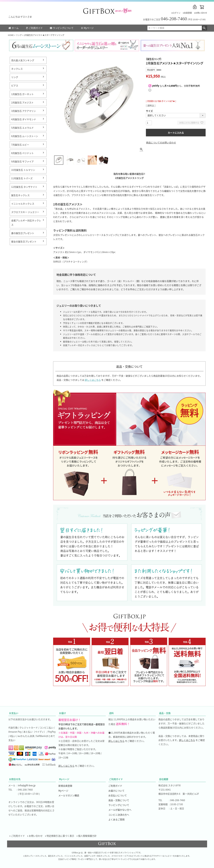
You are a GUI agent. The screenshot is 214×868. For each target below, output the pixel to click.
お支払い (14, 713)
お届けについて (116, 791)
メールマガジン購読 (69, 795)
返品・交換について (119, 800)
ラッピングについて (62, 28)
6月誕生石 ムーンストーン (25, 136)
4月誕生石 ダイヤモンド (24, 119)
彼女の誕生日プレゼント (24, 241)
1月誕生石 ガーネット (22, 94)
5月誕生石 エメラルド (22, 128)
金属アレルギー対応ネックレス (26, 222)
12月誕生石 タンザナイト (24, 187)
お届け (63, 713)
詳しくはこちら (93, 380)
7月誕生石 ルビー (20, 145)
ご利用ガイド (34, 28)
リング (19, 35)
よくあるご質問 (116, 819)
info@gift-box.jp (27, 785)
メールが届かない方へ (120, 810)
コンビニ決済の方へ (119, 815)
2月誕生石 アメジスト (22, 102)
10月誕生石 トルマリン (23, 170)
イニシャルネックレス (23, 204)
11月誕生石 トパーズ (22, 178)
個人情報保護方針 (87, 836)
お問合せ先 (15, 779)
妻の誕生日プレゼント (23, 233)
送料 (111, 713)
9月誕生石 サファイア (22, 161)
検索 (204, 28)
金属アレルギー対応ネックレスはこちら (82, 345)
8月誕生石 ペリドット (22, 153)
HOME (11, 35)
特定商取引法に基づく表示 (60, 836)
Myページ (87, 28)
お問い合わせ (201, 13)
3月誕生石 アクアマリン (24, 111)
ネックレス (17, 69)
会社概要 (164, 779)
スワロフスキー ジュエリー (25, 212)
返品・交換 (165, 713)
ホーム (13, 28)
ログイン (176, 13)
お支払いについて (118, 795)
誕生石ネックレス (20, 195)
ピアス (15, 85)
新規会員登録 (65, 786)
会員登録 (188, 13)
